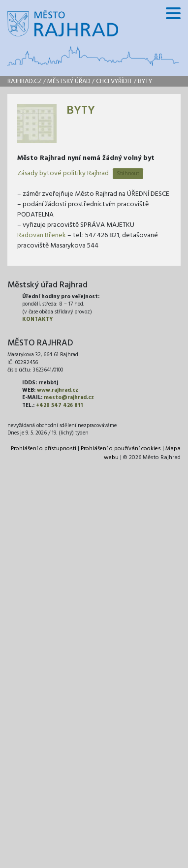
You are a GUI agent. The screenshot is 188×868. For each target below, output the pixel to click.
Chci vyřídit (114, 81)
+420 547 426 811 (59, 405)
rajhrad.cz (25, 81)
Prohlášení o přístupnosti (44, 449)
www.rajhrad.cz (58, 390)
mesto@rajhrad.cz (69, 398)
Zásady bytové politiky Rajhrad (63, 173)
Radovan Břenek (42, 235)
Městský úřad (69, 81)
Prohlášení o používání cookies (121, 449)
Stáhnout (128, 174)
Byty (145, 81)
